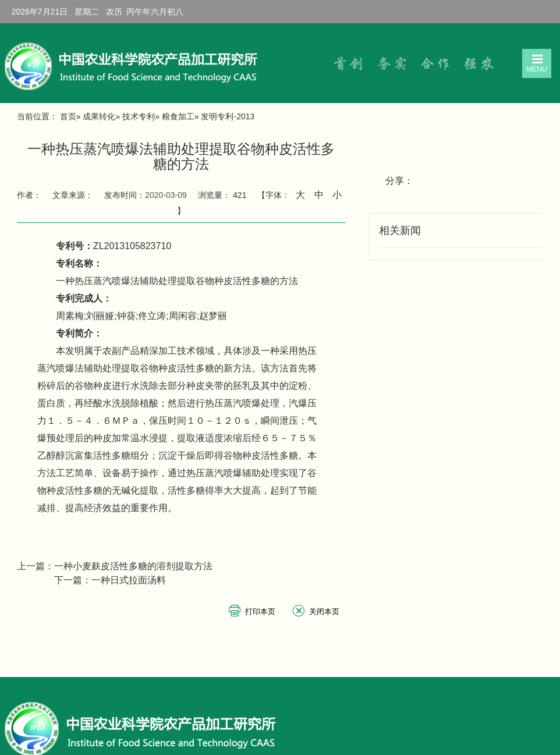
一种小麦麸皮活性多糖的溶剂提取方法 (133, 566)
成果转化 (99, 116)
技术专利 (139, 116)
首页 (68, 116)
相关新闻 (400, 231)
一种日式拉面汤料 (129, 580)
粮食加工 (178, 116)
